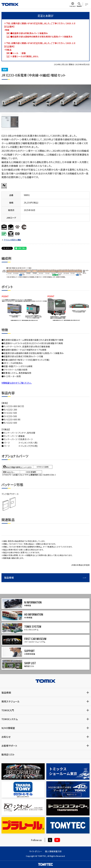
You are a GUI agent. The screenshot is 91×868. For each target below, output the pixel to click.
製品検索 (6, 693)
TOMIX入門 (8, 710)
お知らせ (6, 737)
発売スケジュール (11, 701)
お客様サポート (9, 746)
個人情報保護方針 (53, 851)
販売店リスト (8, 754)
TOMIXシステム (10, 719)
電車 (5, 70)
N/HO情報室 (8, 728)
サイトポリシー (36, 851)
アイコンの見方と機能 (12, 240)
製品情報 (45, 578)
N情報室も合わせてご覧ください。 (17, 383)
